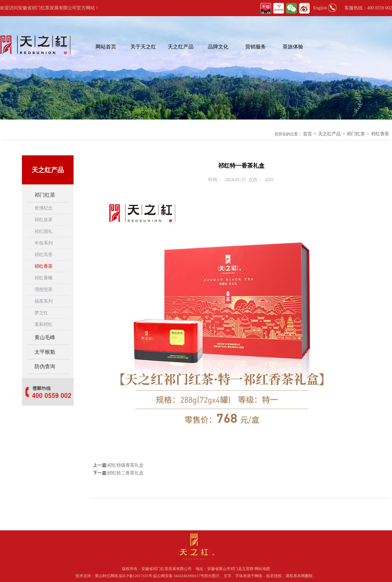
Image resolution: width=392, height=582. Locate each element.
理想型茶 (44, 290)
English (320, 8)
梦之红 (41, 313)
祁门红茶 (356, 134)
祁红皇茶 (44, 220)
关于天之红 (143, 47)
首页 (307, 134)
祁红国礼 (44, 231)
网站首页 (106, 47)
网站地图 (262, 569)
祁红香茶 (380, 134)
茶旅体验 (293, 47)
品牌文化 (218, 47)
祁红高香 (44, 255)
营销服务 (256, 47)
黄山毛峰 (45, 337)
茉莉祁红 (44, 324)
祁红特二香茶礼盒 (126, 473)
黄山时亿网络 (107, 576)
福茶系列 (44, 301)
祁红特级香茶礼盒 (126, 465)
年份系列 (44, 243)
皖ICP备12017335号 (136, 576)
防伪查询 (45, 366)
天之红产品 (181, 47)
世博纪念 (44, 208)
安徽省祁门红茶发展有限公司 (166, 569)
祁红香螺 (44, 278)
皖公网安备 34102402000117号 (179, 576)
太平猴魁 (45, 352)
